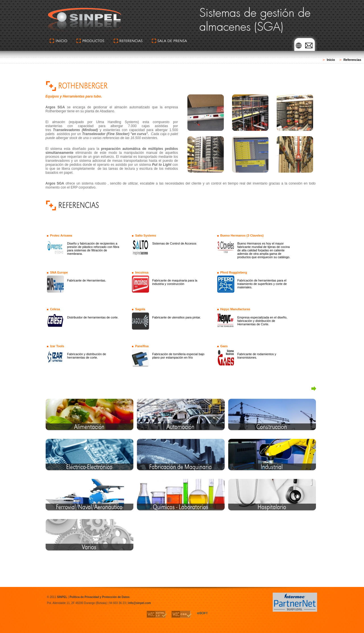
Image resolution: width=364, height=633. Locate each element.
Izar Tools (57, 346)
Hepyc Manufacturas (235, 309)
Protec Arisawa (61, 235)
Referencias (352, 60)
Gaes (224, 346)
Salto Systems (146, 235)
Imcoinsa (142, 272)
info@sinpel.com (139, 603)
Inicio (331, 60)
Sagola (140, 309)
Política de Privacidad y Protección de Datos (99, 597)
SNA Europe (59, 272)
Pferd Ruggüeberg (233, 272)
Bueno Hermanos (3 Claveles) (242, 235)
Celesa (55, 309)
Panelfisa (142, 346)
